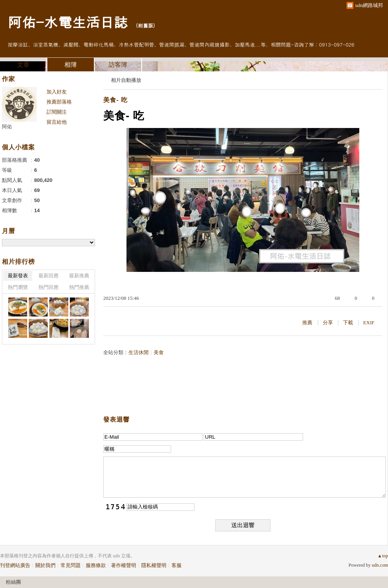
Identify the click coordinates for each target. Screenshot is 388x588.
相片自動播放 (126, 80)
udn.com (380, 565)
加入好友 (57, 92)
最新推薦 (79, 276)
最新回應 (48, 276)
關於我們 (45, 565)
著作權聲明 (124, 565)
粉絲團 (13, 582)
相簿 (71, 65)
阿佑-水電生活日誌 (68, 22)
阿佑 (7, 127)
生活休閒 (139, 352)
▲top (383, 556)
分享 (328, 323)
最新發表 (18, 276)
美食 (159, 352)
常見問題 (71, 565)
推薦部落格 (59, 102)
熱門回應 (48, 287)
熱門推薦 (79, 287)
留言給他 (57, 122)
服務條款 (96, 565)
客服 (177, 565)
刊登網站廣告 (15, 565)
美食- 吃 (115, 100)
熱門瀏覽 (18, 287)
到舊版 (145, 25)
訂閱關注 (57, 112)
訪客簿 (118, 65)
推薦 (307, 323)
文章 (23, 65)
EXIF (369, 323)
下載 (348, 323)
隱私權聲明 (154, 565)
